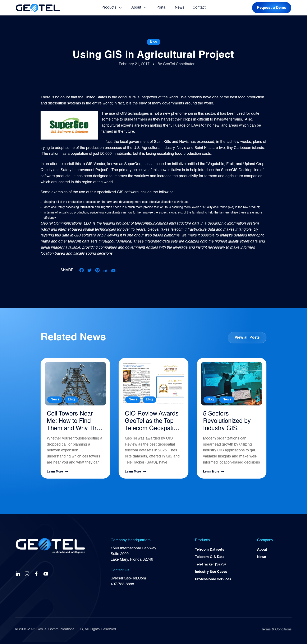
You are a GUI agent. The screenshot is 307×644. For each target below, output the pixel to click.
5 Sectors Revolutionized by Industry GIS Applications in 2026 (230, 423)
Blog (154, 42)
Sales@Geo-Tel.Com (128, 580)
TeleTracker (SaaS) (212, 567)
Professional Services (214, 583)
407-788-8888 (122, 586)
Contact (199, 8)
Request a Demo (272, 8)
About (136, 8)
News (180, 8)
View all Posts (247, 338)
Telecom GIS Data (211, 560)
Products (109, 8)
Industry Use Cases (212, 575)
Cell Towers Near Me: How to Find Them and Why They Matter (72, 423)
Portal (161, 8)
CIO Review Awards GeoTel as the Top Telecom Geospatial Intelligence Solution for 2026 (152, 423)
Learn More (55, 474)
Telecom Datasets (211, 552)
